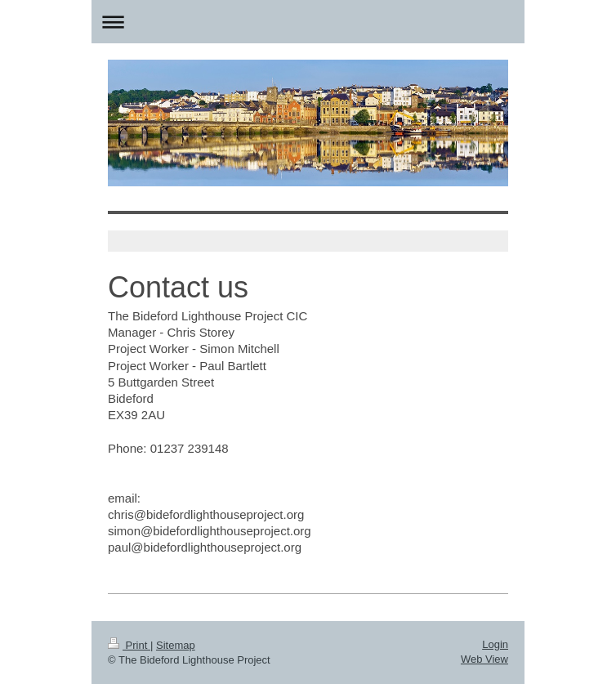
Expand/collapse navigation (308, 22)
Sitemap (176, 645)
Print (129, 645)
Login (495, 644)
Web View (484, 659)
